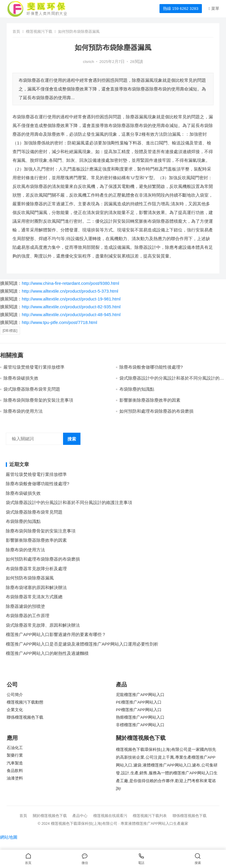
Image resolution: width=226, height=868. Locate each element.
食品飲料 (15, 771)
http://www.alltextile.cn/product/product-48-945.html (71, 315)
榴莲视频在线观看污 (110, 816)
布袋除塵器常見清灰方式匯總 (34, 597)
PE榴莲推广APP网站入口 (139, 702)
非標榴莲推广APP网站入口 (140, 725)
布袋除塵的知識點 (137, 389)
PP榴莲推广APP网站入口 (139, 710)
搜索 (72, 439)
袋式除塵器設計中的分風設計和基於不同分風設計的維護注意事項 (69, 502)
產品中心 (80, 816)
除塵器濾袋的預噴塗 (25, 606)
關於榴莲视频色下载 (50, 816)
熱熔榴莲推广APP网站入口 (140, 717)
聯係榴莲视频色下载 (25, 717)
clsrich (89, 62)
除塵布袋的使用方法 (23, 411)
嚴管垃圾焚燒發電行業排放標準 (34, 367)
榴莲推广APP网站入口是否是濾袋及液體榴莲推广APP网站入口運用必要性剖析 (82, 644)
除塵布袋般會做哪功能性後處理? (151, 367)
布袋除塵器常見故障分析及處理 (36, 569)
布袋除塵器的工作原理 (28, 616)
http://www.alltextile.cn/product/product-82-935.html (71, 307)
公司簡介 (15, 695)
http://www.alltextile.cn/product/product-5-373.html (70, 291)
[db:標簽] (10, 331)
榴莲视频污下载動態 (25, 702)
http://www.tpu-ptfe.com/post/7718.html (59, 322)
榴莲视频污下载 (39, 31)
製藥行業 (15, 755)
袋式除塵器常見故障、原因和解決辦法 (43, 625)
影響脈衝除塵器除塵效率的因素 (150, 400)
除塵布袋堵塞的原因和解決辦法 (36, 587)
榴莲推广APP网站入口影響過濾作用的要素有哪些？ (56, 634)
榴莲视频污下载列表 (150, 816)
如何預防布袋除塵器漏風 (30, 578)
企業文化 (15, 710)
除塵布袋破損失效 (21, 378)
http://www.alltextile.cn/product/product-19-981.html (71, 299)
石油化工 (15, 748)
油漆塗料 (15, 778)
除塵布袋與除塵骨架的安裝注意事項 (38, 400)
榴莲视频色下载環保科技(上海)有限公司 (84, 823)
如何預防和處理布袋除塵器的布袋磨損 (156, 411)
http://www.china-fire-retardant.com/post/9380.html (70, 283)
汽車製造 (15, 763)
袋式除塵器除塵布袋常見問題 (32, 389)
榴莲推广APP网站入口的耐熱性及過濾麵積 (47, 653)
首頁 (16, 31)
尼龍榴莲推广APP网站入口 (140, 695)
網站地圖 (9, 837)
